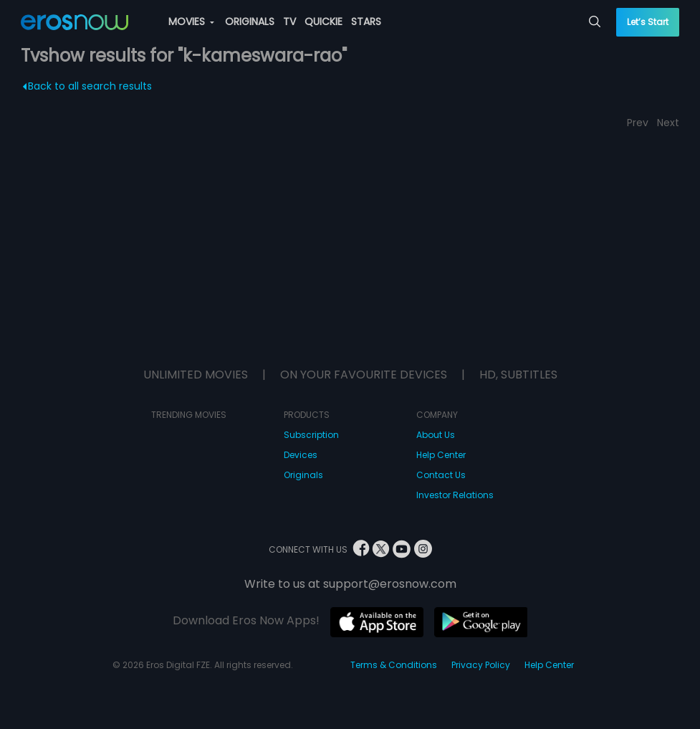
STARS (366, 22)
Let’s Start (648, 22)
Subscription (311, 435)
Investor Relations (455, 495)
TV (289, 22)
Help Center (441, 455)
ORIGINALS (250, 22)
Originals (303, 475)
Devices (301, 455)
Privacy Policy (481, 665)
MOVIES (191, 22)
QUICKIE (323, 22)
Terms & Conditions (394, 665)
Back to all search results (88, 86)
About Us (436, 435)
